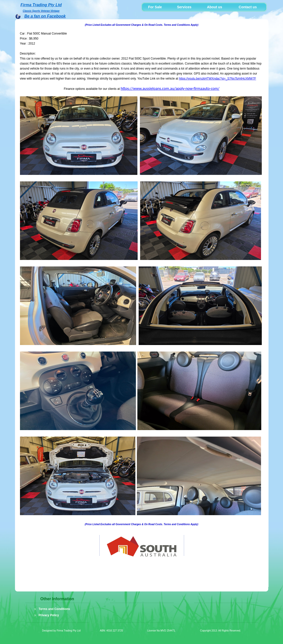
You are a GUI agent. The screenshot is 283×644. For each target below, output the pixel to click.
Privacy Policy (49, 615)
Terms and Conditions (54, 609)
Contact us (246, 7)
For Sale (155, 7)
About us (215, 7)
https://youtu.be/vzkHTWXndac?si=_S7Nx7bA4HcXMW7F (217, 79)
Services (184, 7)
